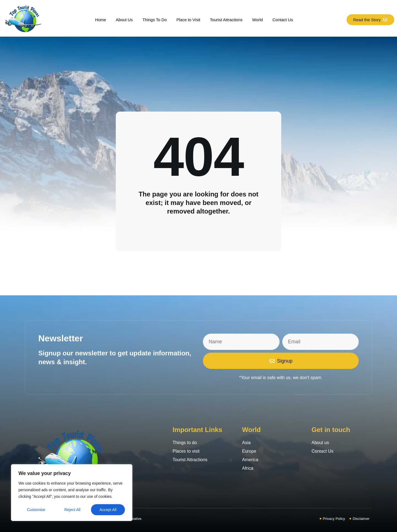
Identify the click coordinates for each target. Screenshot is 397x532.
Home (101, 20)
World (258, 20)
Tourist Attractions (226, 20)
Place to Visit (188, 20)
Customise (36, 510)
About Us (124, 20)
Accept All (108, 510)
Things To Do (155, 20)
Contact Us (283, 20)
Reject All (72, 510)
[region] (72, 493)
